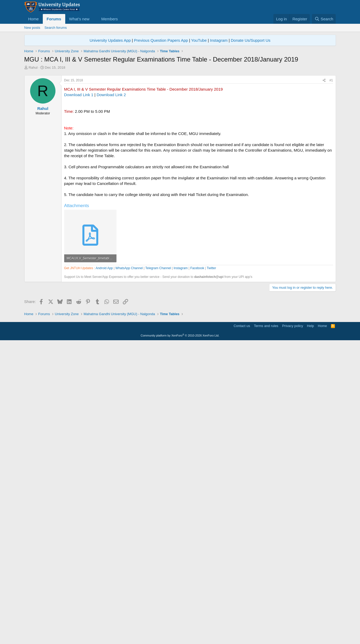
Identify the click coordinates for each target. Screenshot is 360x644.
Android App (104, 419)
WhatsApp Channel (129, 419)
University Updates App (110, 40)
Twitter (211, 419)
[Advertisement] (180, 110)
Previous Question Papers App (161, 40)
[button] (93, 19)
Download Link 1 (79, 169)
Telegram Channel (158, 419)
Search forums (56, 28)
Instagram (219, 40)
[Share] (324, 154)
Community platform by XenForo (180, 637)
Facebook (197, 419)
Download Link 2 (111, 169)
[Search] (324, 19)
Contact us (242, 627)
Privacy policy (293, 627)
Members (109, 19)
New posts (32, 28)
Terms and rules (266, 627)
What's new (79, 19)
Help (310, 627)
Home (34, 19)
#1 (331, 154)
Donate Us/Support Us (251, 40)
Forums (54, 19)
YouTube (199, 40)
